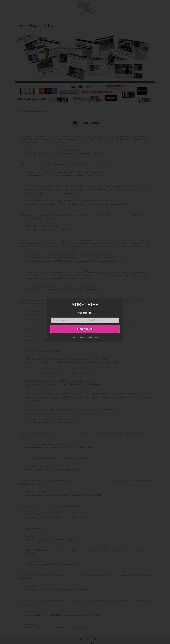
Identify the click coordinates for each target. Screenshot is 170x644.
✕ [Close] (121, 300)
